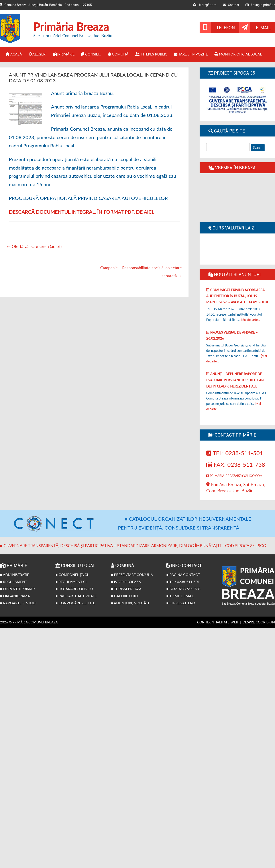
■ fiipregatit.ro (181, 603)
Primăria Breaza (71, 27)
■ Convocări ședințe (75, 603)
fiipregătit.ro (205, 5)
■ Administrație (15, 574)
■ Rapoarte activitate (76, 596)
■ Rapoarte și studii (19, 603)
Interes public (151, 54)
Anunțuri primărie (260, 5)
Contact (231, 5)
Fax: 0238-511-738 (236, 465)
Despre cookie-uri (259, 622)
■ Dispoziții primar (17, 589)
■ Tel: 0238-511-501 (183, 582)
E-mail (263, 28)
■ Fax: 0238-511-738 (183, 589)
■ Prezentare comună (132, 574)
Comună (118, 54)
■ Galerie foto (125, 596)
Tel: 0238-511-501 (235, 453)
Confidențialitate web (218, 622)
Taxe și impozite (191, 54)
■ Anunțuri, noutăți (130, 603)
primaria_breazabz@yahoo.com (234, 476)
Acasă (14, 54)
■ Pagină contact (183, 574)
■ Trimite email (180, 596)
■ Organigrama (15, 596)
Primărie (64, 54)
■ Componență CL (72, 574)
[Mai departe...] (250, 320)
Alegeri (37, 54)
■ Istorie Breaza (126, 582)
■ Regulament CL (71, 582)
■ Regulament (13, 582)
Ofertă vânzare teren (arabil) (34, 246)
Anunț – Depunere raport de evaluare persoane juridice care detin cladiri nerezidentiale (236, 380)
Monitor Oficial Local (238, 54)
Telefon (226, 28)
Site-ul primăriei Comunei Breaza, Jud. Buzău (73, 36)
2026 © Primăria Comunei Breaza (29, 622)
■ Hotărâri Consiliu (74, 589)
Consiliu (91, 54)
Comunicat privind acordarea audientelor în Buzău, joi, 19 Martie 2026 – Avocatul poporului (237, 296)
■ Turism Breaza (126, 589)
